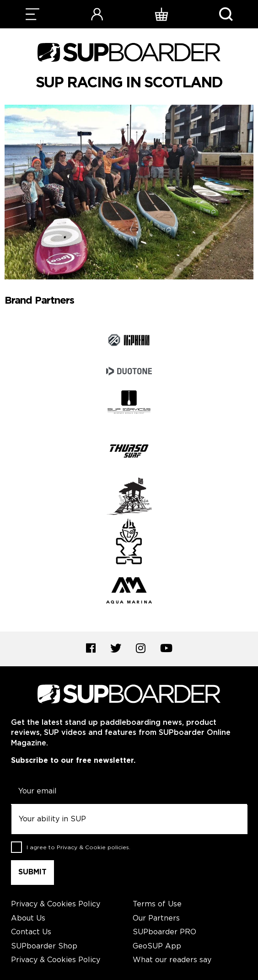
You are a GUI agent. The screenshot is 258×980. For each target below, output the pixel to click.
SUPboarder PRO (164, 932)
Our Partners (156, 918)
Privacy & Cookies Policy (56, 904)
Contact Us (31, 932)
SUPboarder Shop (44, 946)
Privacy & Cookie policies (93, 848)
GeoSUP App (157, 946)
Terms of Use (157, 904)
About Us (28, 918)
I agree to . (78, 848)
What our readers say (172, 960)
